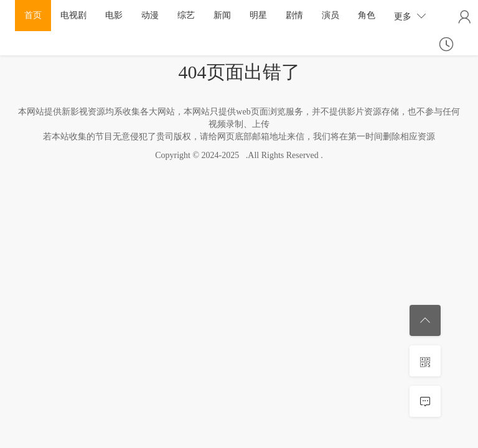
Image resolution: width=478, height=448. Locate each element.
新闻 (222, 15)
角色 (367, 15)
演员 (330, 15)
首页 (33, 15)
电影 (114, 15)
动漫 (150, 15)
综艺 (186, 15)
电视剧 (73, 15)
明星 (258, 15)
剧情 (294, 15)
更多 (410, 16)
